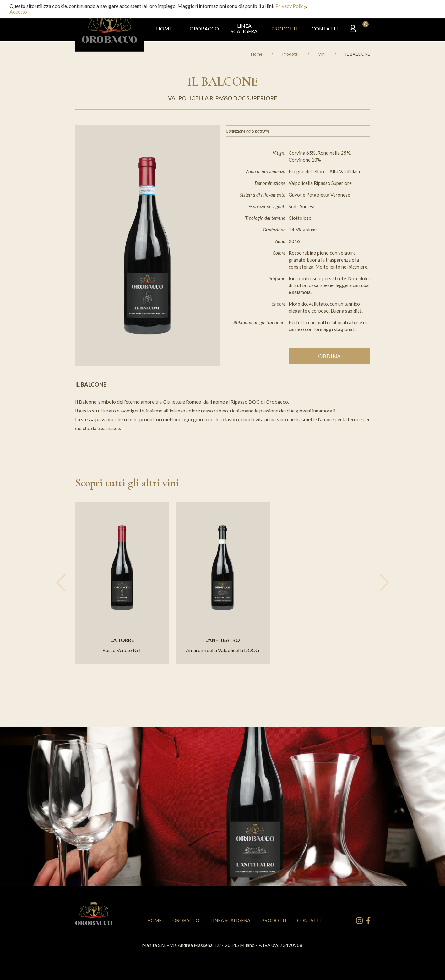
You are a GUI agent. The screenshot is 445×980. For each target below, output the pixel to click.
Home (257, 54)
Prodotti (290, 54)
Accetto (18, 11)
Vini (322, 54)
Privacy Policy (291, 6)
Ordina (329, 356)
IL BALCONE (358, 54)
